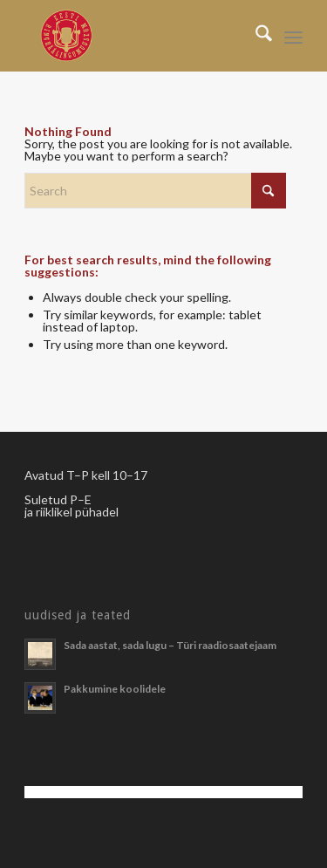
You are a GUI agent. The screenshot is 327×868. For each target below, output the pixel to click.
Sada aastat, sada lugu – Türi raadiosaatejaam (170, 645)
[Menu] (293, 36)
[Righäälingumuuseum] (136, 36)
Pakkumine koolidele (115, 689)
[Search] (255, 36)
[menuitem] (255, 36)
